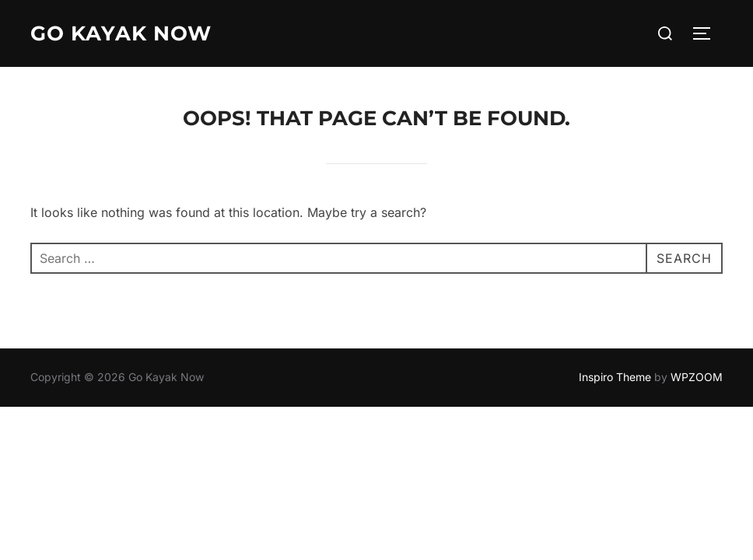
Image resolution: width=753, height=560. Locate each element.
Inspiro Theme (615, 377)
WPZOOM (697, 377)
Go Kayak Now (121, 33)
